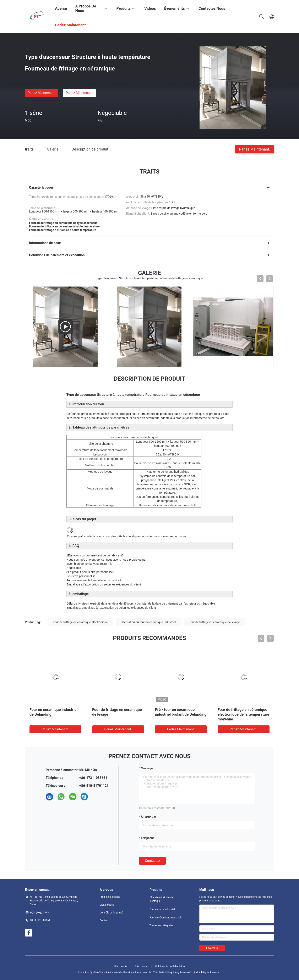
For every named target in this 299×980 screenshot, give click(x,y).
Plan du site (121, 967)
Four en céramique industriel (165, 918)
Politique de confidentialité (170, 967)
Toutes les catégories (161, 925)
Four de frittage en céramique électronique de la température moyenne (243, 714)
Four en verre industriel (162, 909)
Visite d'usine (107, 905)
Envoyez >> (212, 948)
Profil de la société (110, 897)
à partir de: (148, 817)
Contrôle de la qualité (111, 913)
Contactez (152, 861)
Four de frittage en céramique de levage (214, 622)
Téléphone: (148, 838)
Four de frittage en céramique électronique (80, 622)
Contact (104, 920)
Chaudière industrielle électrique (162, 899)
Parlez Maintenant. (41, 93)
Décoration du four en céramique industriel (148, 622)
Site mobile (141, 967)
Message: (147, 768)
